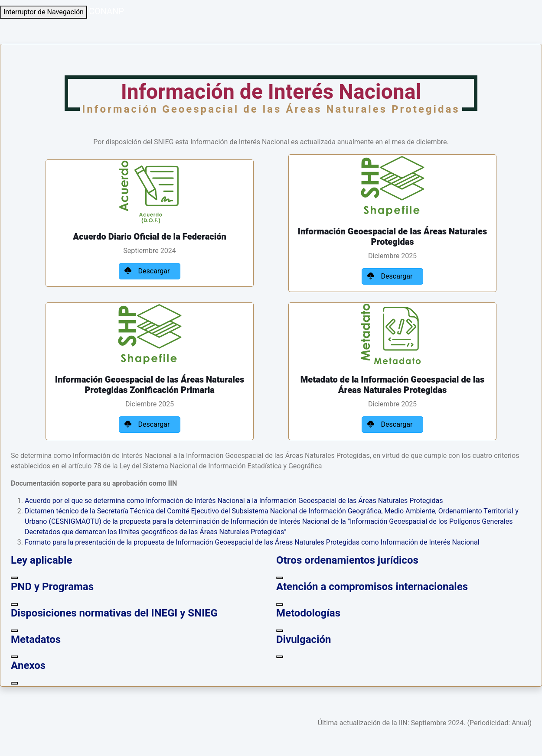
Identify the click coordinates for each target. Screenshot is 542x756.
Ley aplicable (41, 560)
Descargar (150, 271)
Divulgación (304, 640)
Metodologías (308, 613)
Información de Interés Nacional (271, 97)
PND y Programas (52, 587)
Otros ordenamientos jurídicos (347, 560)
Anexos (28, 666)
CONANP (106, 11)
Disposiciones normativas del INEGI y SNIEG (114, 613)
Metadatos (36, 640)
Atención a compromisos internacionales (372, 587)
